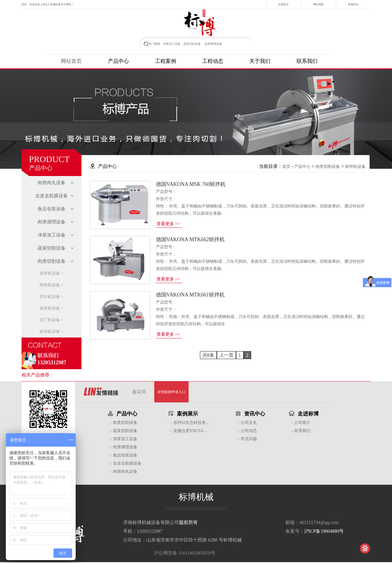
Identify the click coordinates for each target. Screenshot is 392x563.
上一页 (226, 355)
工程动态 (213, 61)
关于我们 (260, 61)
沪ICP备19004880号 (324, 531)
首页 (286, 167)
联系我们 (307, 61)
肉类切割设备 (328, 167)
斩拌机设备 (355, 167)
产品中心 (118, 61)
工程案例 (166, 61)
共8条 (208, 355)
